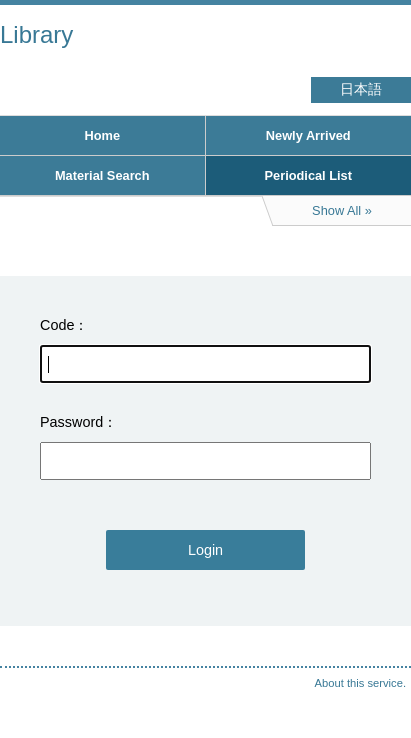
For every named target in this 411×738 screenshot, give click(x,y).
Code (57, 325)
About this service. (360, 683)
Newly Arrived (308, 135)
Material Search (102, 175)
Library (36, 34)
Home (102, 135)
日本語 (361, 89)
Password (71, 422)
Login (205, 550)
